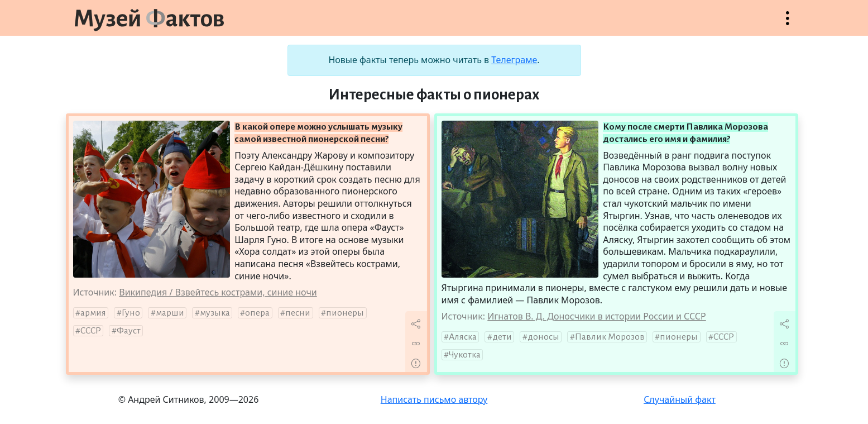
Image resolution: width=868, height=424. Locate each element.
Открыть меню (788, 24)
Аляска (463, 337)
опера (257, 313)
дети (502, 337)
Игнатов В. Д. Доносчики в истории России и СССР (597, 316)
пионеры (345, 313)
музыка (215, 313)
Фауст (129, 331)
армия (93, 313)
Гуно (131, 313)
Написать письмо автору (434, 399)
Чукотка (465, 355)
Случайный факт (680, 399)
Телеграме (514, 60)
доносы (543, 337)
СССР (91, 331)
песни (298, 313)
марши (170, 313)
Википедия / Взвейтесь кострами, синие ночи (218, 292)
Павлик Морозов (610, 337)
